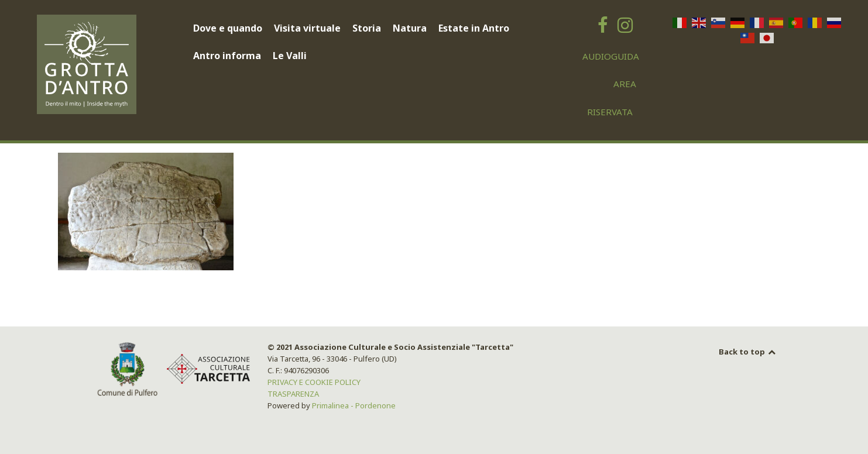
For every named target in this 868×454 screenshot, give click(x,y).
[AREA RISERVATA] (617, 84)
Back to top (748, 352)
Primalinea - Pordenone (354, 405)
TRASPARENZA (293, 394)
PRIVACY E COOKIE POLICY (314, 382)
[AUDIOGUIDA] (611, 56)
